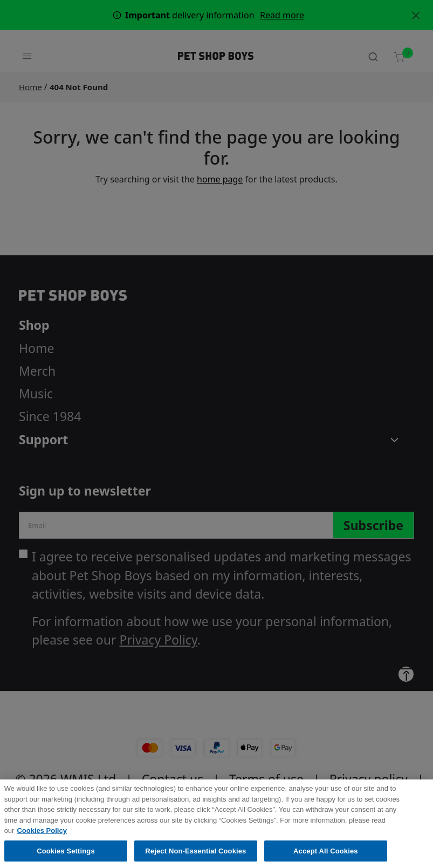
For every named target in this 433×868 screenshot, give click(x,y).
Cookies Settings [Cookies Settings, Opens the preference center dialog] (66, 856)
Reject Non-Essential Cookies (195, 856)
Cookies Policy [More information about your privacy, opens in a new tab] (42, 836)
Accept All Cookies (326, 856)
